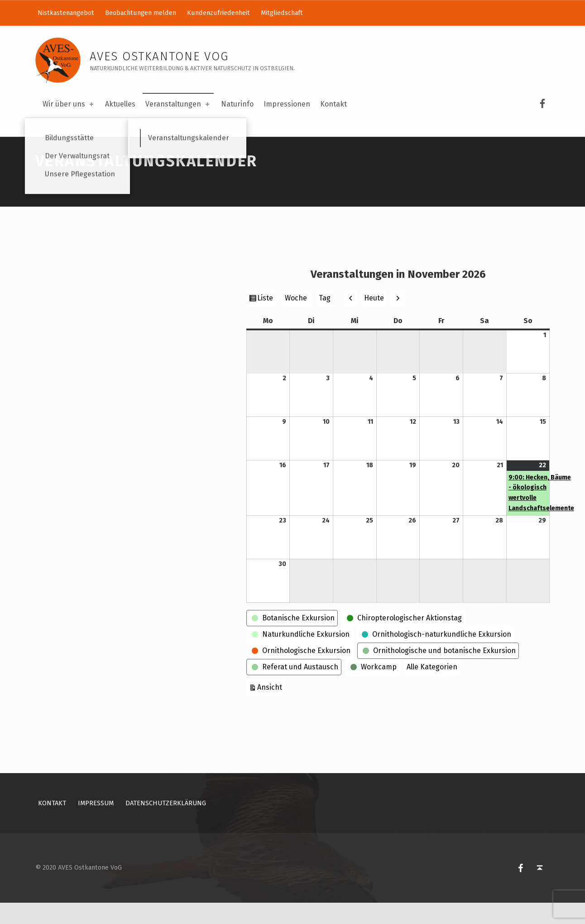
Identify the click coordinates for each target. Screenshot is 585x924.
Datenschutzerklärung (166, 824)
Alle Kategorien (432, 688)
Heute (374, 319)
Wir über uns (69, 104)
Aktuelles (120, 104)
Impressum (96, 824)
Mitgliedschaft (282, 13)
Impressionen (287, 104)
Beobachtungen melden (141, 13)
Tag (325, 319)
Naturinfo (237, 104)
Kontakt (333, 104)
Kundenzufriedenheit (218, 13)
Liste (266, 320)
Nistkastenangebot (66, 13)
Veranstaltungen (178, 104)
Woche (296, 319)
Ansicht (271, 707)
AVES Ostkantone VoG (159, 56)
